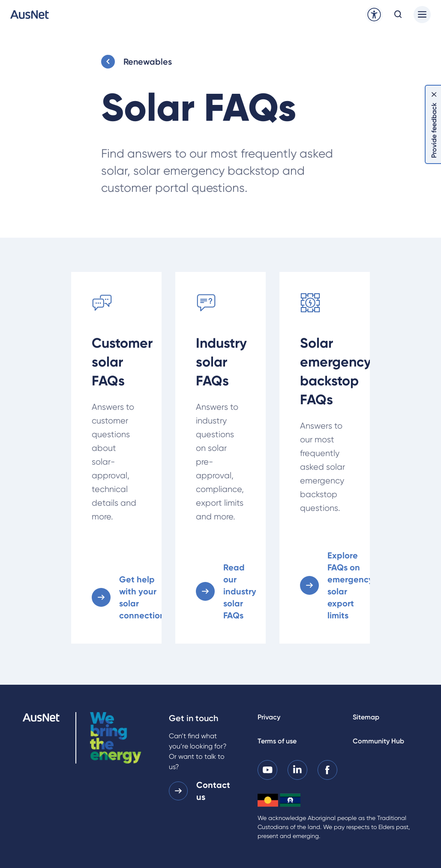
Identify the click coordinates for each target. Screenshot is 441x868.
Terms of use (277, 741)
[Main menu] (422, 15)
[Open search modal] (398, 15)
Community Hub (378, 741)
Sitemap (366, 717)
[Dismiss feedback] (434, 94)
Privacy (269, 717)
